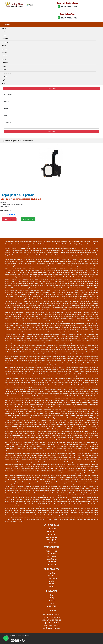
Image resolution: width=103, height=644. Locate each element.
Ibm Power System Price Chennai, (47, 438)
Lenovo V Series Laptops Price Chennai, (26, 354)
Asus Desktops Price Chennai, (17, 290)
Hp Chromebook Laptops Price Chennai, (89, 356)
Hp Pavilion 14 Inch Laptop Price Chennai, (70, 352)
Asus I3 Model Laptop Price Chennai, (48, 297)
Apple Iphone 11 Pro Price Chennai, (29, 383)
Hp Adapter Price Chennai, (52, 266)
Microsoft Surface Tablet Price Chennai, (57, 306)
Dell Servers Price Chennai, (53, 440)
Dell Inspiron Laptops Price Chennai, (74, 413)
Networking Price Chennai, (92, 455)
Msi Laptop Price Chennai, (35, 400)
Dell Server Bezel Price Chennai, (80, 248)
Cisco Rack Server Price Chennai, (24, 402)
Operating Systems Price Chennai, (85, 458)
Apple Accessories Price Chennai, (85, 266)
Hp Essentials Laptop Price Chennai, (43, 455)
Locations (4, 77)
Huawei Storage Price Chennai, (48, 515)
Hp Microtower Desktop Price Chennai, (64, 427)
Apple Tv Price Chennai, (34, 352)
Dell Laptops (52, 531)
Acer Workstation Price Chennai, (83, 438)
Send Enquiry (9, 219)
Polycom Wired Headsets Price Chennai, (80, 451)
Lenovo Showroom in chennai (52, 620)
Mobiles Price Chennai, (79, 372)
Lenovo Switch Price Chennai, (22, 422)
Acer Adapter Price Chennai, (89, 268)
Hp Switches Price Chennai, (68, 253)
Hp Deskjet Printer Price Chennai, (59, 290)
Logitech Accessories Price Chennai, (63, 433)
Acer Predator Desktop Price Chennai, (58, 385)
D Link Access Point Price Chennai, (18, 356)
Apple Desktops (52, 551)
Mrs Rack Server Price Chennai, (46, 339)
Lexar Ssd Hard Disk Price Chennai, (21, 336)
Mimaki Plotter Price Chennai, (61, 504)
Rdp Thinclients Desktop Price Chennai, (76, 336)
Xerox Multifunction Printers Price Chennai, (86, 253)
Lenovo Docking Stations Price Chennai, (48, 442)
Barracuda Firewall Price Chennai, (13, 480)
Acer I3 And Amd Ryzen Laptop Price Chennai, (27, 312)
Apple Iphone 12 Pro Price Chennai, (45, 433)
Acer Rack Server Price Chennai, (21, 411)
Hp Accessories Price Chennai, (37, 266)
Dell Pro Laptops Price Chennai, (47, 475)
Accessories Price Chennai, (89, 261)
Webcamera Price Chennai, (66, 431)
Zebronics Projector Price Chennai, (60, 462)
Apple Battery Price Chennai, (40, 270)
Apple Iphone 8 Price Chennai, (39, 391)
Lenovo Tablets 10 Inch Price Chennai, (46, 301)
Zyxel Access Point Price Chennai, (68, 495)
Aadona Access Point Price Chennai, (78, 486)
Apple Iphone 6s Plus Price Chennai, (65, 350)
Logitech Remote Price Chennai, (18, 436)
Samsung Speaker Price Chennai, (28, 409)
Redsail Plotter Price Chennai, (84, 515)
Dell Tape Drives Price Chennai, (35, 253)
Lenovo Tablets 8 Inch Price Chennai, (65, 299)
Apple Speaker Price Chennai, (53, 341)
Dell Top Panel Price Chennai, (91, 413)
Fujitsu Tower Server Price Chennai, (28, 510)
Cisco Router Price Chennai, (29, 345)
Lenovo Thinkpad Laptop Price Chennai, (71, 292)
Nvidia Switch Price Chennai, (91, 475)
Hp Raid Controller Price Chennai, (21, 328)
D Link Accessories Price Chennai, (44, 354)
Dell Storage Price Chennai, (29, 405)
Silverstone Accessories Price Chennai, (22, 440)
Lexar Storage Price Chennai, (12, 416)
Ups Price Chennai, (43, 244)
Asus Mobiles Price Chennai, (35, 376)
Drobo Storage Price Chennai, (83, 482)
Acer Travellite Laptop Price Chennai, (42, 462)
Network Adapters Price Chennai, (13, 458)
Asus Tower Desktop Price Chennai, (33, 292)
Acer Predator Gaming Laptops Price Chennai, (68, 447)
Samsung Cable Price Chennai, (13, 319)
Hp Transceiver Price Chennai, (25, 255)
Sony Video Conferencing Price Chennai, (58, 513)
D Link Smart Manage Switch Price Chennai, (69, 383)
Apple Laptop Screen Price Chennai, (45, 345)
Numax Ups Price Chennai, (29, 519)
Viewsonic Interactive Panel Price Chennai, (82, 488)
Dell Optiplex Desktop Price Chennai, (37, 257)
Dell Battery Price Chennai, (39, 264)
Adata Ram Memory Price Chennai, (24, 466)
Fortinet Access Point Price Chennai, (33, 499)
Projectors (51, 573)
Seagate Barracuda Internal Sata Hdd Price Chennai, (42, 332)
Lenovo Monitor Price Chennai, (12, 383)
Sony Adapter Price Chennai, (40, 272)
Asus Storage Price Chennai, (68, 398)
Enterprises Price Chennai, (19, 389)
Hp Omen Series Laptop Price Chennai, (83, 246)
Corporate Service (7, 73)
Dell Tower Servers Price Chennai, (18, 261)
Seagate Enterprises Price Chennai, (51, 400)
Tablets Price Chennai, (72, 264)
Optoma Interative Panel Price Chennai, (81, 464)
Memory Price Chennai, (10, 455)
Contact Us (51, 600)
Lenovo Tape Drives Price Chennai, (83, 389)
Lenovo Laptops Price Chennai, (47, 246)
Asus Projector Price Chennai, (79, 376)
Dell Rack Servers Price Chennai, (34, 261)
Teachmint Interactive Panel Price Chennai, (73, 517)
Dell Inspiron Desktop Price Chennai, (44, 259)
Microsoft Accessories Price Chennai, (25, 367)
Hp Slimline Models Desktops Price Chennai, (28, 279)
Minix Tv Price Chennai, (63, 369)
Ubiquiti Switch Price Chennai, (77, 475)
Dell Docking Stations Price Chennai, (29, 442)
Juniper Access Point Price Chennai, (50, 495)
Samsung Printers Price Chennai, (29, 299)
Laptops (4, 29)
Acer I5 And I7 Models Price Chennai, (47, 312)
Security (4, 66)
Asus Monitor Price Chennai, (44, 365)
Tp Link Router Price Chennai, (53, 466)
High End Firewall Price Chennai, (20, 407)
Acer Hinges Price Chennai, (67, 319)
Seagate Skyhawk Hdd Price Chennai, (65, 330)
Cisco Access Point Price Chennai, (27, 310)
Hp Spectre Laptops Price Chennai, (35, 356)
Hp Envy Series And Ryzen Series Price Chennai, (24, 420)
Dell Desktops (52, 554)
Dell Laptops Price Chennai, (30, 244)
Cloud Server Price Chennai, (36, 411)
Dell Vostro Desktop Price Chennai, (62, 259)
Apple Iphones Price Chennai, (85, 264)
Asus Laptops (51, 540)
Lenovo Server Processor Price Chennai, (79, 328)
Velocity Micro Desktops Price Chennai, (80, 510)
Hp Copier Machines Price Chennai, (29, 416)
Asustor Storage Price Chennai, (13, 477)
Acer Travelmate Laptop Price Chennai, (45, 420)
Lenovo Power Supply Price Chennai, (40, 347)
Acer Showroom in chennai (51, 628)
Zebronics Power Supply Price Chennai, (40, 303)
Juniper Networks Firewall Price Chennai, (88, 477)
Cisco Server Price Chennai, (19, 396)
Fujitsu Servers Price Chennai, (87, 508)
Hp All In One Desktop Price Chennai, (79, 347)
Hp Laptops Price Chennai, (16, 244)
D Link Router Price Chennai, (82, 354)
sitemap (27, 636)
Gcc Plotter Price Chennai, (92, 504)
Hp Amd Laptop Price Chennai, (52, 356)
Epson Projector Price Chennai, (25, 394)
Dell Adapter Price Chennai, (25, 264)
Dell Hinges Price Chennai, (16, 288)
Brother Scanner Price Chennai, (49, 369)
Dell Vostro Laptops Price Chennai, (64, 246)
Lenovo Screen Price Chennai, (61, 345)
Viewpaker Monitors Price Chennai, (29, 286)
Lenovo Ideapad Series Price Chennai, (22, 308)
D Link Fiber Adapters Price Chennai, (80, 358)
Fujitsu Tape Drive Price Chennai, (31, 493)
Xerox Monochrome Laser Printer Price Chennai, (61, 394)
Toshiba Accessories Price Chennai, (56, 272)
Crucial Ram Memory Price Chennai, (25, 455)
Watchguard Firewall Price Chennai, (46, 409)
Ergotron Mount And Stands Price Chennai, (32, 398)
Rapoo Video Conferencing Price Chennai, (39, 488)
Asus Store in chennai (51, 625)
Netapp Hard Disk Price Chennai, (28, 433)
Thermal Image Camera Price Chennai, (31, 369)
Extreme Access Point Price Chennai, (32, 495)
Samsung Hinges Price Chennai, (33, 387)
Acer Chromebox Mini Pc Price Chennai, (27, 451)
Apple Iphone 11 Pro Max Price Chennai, (48, 383)
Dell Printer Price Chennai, (50, 447)
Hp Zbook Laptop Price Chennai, (35, 447)
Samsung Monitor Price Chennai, (78, 283)
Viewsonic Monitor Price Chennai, (13, 398)
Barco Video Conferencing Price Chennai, (60, 488)
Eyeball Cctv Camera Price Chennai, (46, 464)
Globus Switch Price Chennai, (91, 517)
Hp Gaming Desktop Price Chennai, (18, 447)
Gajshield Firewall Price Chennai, (47, 480)
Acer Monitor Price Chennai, (36, 314)
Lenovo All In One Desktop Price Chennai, (69, 356)
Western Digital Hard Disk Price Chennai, (22, 462)
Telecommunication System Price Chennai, (32, 458)
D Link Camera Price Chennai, (88, 416)
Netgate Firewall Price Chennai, (61, 519)
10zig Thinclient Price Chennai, (76, 497)
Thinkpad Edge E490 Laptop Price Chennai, (81, 244)
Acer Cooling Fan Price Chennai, (25, 330)
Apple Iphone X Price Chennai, (71, 391)
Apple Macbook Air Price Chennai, (18, 283)
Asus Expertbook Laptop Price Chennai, (33, 425)
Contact (4, 83)
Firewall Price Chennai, (86, 402)
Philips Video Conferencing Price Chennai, (58, 486)
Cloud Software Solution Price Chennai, (69, 411)
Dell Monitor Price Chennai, (80, 288)
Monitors (4, 53)
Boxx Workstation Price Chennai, (18, 508)
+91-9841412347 (69, 7)
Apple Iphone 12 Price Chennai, (83, 420)
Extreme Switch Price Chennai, (66, 484)
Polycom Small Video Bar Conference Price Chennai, (55, 453)
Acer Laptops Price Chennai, (20, 277)
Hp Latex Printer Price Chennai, (91, 422)
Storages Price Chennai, (11, 303)
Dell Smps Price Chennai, (61, 363)
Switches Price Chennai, (53, 460)
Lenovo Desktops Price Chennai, (25, 275)
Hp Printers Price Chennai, (44, 290)
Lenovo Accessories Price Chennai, (73, 268)
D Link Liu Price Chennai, (22, 361)
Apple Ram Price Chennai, (82, 469)
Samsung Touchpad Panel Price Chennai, (31, 319)
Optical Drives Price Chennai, (84, 400)
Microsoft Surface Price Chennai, (27, 301)
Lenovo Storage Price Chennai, (23, 391)
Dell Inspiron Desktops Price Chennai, (26, 259)
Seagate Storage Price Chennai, (80, 480)
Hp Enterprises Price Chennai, (34, 389)
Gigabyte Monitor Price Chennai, (34, 508)
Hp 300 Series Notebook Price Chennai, (80, 365)
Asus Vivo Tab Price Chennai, (49, 376)
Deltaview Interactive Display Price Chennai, (20, 502)
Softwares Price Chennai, (28, 460)
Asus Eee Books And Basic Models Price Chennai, (27, 297)
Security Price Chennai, (75, 462)
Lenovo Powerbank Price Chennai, (76, 361)
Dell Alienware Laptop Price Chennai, (19, 257)
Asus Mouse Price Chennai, (34, 378)
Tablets (4, 59)
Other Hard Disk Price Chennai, (80, 436)
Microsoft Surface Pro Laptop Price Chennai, (27, 246)
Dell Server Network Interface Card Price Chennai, (84, 250)
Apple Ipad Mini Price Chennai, (40, 413)
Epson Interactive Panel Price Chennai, (52, 517)
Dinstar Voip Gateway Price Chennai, (52, 458)
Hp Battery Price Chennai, (57, 268)
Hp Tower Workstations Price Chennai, (19, 281)
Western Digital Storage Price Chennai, (82, 242)
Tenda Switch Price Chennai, (76, 519)
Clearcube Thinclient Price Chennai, (40, 497)
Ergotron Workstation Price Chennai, (44, 418)
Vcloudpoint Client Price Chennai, (78, 303)
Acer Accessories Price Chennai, (68, 266)
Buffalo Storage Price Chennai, (53, 482)
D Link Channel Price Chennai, (47, 427)
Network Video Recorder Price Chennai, (49, 469)
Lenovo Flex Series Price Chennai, (74, 422)
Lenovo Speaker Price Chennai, (23, 347)
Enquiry (4, 80)
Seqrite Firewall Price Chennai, (63, 480)
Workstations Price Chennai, (27, 418)
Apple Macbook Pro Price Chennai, (36, 283)
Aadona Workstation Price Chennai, (29, 506)
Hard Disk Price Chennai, (24, 303)
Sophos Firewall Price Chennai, (32, 515)
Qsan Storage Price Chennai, (25, 486)
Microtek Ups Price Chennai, (45, 416)
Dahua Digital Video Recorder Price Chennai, (87, 471)
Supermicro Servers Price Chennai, (46, 510)
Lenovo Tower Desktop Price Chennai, (42, 255)
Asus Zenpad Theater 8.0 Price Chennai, (30, 294)
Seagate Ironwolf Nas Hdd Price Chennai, (40, 336)
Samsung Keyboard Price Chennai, (68, 387)
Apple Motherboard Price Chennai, (18, 341)
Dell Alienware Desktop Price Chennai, (78, 444)
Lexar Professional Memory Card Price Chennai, (24, 334)
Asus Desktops (51, 562)
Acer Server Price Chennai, (50, 314)
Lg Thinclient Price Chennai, (91, 497)
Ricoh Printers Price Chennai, (23, 444)
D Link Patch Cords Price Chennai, (31, 358)
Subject (6, 115)
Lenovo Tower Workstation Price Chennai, (66, 301)
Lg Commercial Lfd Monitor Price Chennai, (60, 347)
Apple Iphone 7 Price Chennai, (81, 350)
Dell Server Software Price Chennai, (21, 250)
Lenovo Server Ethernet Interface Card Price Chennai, (25, 321)
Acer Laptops (51, 542)
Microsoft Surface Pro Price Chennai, (76, 306)
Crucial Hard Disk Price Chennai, (67, 469)
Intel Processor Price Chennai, (64, 436)
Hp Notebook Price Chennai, (81, 427)
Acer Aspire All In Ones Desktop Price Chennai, (56, 449)
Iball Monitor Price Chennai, (65, 506)
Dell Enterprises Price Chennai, (49, 389)
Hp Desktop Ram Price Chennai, (20, 385)
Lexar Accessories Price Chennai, (45, 334)
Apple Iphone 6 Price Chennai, (33, 350)
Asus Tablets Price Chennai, (89, 292)
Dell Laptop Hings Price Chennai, (32, 288)
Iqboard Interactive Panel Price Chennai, (86, 502)
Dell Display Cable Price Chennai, (32, 363)
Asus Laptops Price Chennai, (17, 292)
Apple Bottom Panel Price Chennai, (80, 339)
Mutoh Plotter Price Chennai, (12, 506)
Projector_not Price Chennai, (64, 314)
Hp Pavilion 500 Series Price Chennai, (48, 279)
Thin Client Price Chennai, (83, 495)
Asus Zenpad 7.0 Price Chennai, (84, 294)
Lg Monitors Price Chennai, (42, 367)
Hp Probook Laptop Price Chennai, (61, 275)
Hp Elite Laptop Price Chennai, (60, 455)
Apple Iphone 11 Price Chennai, (20, 352)
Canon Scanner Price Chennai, (17, 387)
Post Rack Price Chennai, (80, 321)
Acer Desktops (51, 564)
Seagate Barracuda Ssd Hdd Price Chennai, (44, 330)
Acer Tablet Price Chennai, (44, 451)
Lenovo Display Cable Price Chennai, (22, 343)
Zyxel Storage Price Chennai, (68, 482)
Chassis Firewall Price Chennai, (80, 405)
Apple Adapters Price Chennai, (24, 270)
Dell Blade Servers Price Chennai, (31, 427)
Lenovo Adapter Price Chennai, (71, 270)
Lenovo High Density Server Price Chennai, (88, 301)
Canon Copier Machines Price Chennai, (87, 440)
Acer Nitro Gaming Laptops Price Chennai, (15, 449)
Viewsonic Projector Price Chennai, (52, 398)
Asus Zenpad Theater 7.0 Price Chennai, (50, 294)
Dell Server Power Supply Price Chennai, (40, 250)
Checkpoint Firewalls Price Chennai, (69, 477)
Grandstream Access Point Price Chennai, (53, 499)
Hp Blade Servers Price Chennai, (88, 425)
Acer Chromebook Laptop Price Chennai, (65, 420)
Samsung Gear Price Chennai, (20, 376)
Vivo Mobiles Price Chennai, (92, 372)
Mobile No (7, 101)
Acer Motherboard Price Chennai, (18, 323)
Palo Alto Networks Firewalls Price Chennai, (48, 477)
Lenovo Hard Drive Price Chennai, (59, 361)
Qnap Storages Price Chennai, (87, 391)
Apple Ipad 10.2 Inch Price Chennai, (13, 365)
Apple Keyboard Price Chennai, (17, 339)
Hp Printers (51, 576)
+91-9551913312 (69, 18)
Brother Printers (51, 578)
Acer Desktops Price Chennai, (35, 277)
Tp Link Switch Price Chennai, (67, 460)
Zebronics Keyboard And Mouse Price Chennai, (57, 328)
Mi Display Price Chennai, (16, 431)
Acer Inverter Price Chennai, (67, 323)
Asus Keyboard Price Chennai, (20, 378)
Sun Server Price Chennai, (34, 429)
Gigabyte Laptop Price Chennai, (18, 513)
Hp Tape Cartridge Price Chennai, (80, 418)
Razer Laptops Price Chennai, (63, 510)
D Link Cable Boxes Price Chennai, (13, 358)
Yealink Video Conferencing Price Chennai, (88, 493)
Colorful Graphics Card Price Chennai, (47, 242)
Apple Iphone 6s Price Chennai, (48, 350)
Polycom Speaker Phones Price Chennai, (32, 453)
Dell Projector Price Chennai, (53, 257)
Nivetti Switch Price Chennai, (35, 517)
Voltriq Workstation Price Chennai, (45, 504)
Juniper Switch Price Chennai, (20, 484)
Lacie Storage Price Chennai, (61, 334)
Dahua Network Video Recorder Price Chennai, (65, 473)
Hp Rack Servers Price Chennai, (80, 279)
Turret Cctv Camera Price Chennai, (19, 471)
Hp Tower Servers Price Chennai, (21, 266)
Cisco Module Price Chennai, (83, 429)
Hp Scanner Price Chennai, (36, 281)
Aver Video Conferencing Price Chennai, (29, 491)
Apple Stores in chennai (51, 623)
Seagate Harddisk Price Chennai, (68, 400)
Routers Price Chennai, (39, 466)
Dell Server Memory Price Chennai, (63, 248)
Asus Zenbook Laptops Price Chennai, (84, 297)
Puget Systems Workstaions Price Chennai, (69, 508)
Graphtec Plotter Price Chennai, (77, 504)
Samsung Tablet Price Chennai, (48, 429)
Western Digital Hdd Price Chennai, (64, 332)
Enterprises (5, 42)
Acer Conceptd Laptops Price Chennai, (89, 447)
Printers (4, 46)
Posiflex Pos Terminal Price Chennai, (14, 425)
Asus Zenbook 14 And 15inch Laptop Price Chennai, (61, 374)
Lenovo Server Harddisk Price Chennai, (84, 323)
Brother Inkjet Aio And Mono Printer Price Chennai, (77, 367)
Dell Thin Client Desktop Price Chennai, (56, 264)
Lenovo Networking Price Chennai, (71, 402)
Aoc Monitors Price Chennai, (76, 369)
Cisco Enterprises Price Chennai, (44, 310)
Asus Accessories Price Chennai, (20, 372)
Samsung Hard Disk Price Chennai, (70, 466)
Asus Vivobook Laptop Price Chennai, (39, 374)
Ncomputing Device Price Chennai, (57, 422)
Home (52, 595)
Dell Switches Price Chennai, (91, 361)
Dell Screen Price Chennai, (66, 288)
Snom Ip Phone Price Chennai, (69, 458)
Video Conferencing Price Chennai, (53, 380)
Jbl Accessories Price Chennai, (84, 378)
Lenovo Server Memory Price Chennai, (78, 334)
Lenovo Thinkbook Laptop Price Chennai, (41, 444)
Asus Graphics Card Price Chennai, (67, 378)
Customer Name (8, 94)
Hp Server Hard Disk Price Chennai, (28, 325)
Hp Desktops (52, 556)
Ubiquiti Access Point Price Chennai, (14, 495)
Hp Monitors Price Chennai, (65, 279)
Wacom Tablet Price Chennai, (52, 431)
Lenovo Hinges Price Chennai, (73, 343)
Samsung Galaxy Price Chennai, (20, 306)
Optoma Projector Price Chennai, (63, 464)
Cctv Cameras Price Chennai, (88, 462)
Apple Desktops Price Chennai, (85, 387)
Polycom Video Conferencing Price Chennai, (73, 380)
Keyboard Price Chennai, (66, 325)
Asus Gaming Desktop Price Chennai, (52, 292)
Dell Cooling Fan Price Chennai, (52, 253)
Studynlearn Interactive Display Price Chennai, (64, 502)
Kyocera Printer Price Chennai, (91, 453)
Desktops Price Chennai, (51, 283)
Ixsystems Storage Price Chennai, (18, 482)
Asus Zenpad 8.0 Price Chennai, (68, 294)
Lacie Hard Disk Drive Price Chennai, (51, 396)
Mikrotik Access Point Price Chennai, (14, 499)
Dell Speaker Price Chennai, (66, 321)
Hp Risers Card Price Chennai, (80, 325)
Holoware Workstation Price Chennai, (65, 438)
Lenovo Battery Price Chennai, (55, 270)
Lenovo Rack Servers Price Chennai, (88, 277)
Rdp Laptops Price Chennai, (88, 343)
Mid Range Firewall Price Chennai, (37, 407)
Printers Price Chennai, (31, 290)
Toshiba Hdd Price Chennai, (62, 475)
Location (6, 108)
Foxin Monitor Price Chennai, (20, 517)
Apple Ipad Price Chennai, (60, 286)
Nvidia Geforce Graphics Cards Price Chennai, (48, 325)
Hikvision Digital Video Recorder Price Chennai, (40, 471)
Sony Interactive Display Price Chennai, (71, 491)
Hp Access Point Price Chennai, (89, 352)
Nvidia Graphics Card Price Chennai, (28, 242)
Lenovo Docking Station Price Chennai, (41, 343)
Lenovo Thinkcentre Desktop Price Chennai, (59, 244)
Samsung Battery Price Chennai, (87, 270)
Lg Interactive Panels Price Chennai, (63, 339)
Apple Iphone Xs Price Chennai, (87, 411)
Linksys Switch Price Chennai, (17, 515)
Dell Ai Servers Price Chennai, (76, 453)
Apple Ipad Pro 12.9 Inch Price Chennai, (76, 286)
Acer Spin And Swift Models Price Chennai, (67, 312)
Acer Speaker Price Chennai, (34, 323)
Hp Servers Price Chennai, (39, 440)
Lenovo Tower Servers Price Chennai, (69, 277)
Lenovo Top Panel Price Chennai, (83, 341)
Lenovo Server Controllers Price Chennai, (49, 321)
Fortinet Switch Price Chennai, (40, 486)
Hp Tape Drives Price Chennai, (30, 365)
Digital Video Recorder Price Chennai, (30, 469)
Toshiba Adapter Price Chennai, (88, 272)
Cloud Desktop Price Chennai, (72, 416)
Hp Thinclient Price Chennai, (87, 383)
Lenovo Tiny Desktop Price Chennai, (60, 255)
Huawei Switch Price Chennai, (51, 484)
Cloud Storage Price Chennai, (51, 411)
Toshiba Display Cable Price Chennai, (14, 363)
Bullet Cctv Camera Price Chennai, (28, 464)
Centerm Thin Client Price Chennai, (58, 497)
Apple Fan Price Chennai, (31, 339)
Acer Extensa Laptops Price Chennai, (35, 449)
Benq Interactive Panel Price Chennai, (19, 488)
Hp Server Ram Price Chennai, (37, 328)
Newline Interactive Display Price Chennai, (50, 491)
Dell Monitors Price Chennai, (68, 257)
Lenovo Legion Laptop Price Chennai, (39, 422)
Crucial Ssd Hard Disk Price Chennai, (76, 455)
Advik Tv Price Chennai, (16, 405)
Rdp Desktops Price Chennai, (58, 336)
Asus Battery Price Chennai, (36, 372)
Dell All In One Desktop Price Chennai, (19, 314)
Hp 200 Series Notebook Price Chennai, (43, 275)
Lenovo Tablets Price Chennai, (45, 286)
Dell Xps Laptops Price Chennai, (77, 255)
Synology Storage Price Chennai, (57, 413)
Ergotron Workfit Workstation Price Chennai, (71, 396)
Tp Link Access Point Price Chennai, (82, 442)
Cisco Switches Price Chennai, (34, 396)
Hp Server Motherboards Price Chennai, (70, 425)
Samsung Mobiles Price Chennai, (82, 374)
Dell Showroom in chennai (52, 617)
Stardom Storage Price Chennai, (64, 405)
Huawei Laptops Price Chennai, (77, 513)
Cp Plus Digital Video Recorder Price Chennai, (64, 471)
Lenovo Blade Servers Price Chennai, (77, 385)
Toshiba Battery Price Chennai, (73, 272)
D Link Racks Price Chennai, (64, 358)
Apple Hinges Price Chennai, (68, 341)
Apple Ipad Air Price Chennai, (25, 413)
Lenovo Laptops (52, 537)
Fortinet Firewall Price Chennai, (64, 242)
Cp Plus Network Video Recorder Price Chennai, (41, 473)
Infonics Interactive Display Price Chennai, (42, 502)
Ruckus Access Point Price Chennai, (73, 499)
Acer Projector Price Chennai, (79, 314)
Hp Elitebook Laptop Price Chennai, (79, 275)
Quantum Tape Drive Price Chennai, (48, 493)
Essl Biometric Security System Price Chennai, (27, 475)
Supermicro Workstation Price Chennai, (48, 506)
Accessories (5, 56)
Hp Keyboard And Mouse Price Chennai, (41, 308)
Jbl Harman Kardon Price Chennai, (21, 332)
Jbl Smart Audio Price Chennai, (82, 330)
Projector (4, 49)
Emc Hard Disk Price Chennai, (20, 429)
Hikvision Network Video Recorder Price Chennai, (17, 473)
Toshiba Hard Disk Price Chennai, (90, 396)
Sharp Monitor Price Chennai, (80, 506)
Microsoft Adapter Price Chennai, (83, 299)
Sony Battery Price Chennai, (25, 272)
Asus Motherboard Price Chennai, (50, 378)
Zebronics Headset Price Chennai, (21, 317)
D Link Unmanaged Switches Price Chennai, (64, 354)
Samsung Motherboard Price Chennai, (50, 387)
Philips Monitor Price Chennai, (12, 286)
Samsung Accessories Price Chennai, (26, 268)
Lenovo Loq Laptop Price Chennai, (60, 444)
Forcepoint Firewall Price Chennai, (30, 480)
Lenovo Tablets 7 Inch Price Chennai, (46, 299)
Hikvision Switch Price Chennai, (87, 466)
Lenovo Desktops (52, 559)
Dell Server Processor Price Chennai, (46, 248)
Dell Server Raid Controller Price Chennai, (61, 250)
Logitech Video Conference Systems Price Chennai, (17, 374)
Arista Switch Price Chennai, (35, 484)
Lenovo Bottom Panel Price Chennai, (78, 345)
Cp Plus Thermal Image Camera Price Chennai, (84, 308)
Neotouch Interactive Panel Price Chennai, (37, 513)
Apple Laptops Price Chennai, (51, 281)
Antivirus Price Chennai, (40, 460)
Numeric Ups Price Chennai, (47, 363)
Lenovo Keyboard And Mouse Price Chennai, (39, 361)
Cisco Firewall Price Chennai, (71, 407)
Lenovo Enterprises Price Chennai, (66, 389)
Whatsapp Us (28, 219)
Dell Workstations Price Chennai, (51, 261)
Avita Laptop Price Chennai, (32, 438)
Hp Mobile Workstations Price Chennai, (61, 365)
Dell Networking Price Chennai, (55, 402)
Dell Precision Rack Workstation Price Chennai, (33, 380)
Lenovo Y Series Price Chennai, (91, 363)
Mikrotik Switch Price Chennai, (29, 477)
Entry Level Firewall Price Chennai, (55, 407)
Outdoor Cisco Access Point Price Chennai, (63, 310)
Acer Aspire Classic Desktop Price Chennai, (79, 449)
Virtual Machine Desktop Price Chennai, (46, 405)
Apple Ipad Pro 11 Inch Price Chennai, (50, 352)
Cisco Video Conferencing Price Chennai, (67, 493)
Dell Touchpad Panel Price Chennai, (49, 288)
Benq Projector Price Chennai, (65, 372)
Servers (4, 35)
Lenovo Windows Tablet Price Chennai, (59, 303)
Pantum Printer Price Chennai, (17, 438)
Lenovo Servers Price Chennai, (51, 277)
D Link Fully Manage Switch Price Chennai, (62, 308)
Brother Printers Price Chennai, (56, 367)
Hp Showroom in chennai (52, 614)
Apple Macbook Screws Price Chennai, (36, 341)
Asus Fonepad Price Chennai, (64, 376)
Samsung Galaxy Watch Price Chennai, (38, 306)
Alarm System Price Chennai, (84, 473)
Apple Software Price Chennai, (72, 317)
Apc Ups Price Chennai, (92, 283)
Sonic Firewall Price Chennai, (86, 407)
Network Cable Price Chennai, (34, 436)
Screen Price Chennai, (79, 394)
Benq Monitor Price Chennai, (91, 380)
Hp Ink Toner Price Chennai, (56, 317)
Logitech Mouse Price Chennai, (81, 433)
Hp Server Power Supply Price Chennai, (66, 429)
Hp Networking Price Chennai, (81, 319)
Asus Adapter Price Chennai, (50, 372)
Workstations (5, 39)
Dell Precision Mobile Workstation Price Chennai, (71, 261)
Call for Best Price (10, 214)
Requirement (7, 122)
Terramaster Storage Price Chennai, (36, 482)
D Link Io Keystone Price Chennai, (48, 358)
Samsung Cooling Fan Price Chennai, (89, 317)
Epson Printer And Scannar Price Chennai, (80, 409)
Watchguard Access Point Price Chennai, (66, 515)
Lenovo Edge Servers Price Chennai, (60, 451)
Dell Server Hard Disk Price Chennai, (27, 248)
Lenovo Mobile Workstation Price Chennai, (33, 431)
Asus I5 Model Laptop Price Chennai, (66, 297)
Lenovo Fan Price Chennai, (58, 343)
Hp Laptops (52, 534)
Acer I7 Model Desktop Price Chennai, (38, 385)
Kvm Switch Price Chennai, (49, 436)
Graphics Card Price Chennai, (12, 242)
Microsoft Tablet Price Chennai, (75, 363)
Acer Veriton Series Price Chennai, (82, 310)
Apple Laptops (52, 529)
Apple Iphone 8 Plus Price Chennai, (55, 391)
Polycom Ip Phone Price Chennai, (13, 519)
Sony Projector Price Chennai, (40, 402)
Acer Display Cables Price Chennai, (50, 319)
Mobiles (52, 581)
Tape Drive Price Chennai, (16, 493)
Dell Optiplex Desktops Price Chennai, (80, 259)
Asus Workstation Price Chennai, (50, 508)
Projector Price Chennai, (58, 416)
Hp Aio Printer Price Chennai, (63, 409)
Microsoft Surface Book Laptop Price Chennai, (85, 431)
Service (4, 70)
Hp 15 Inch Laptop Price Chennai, (84, 398)
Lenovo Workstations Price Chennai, (84, 257)
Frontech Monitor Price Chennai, (29, 504)
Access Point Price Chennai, (66, 442)
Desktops (4, 32)
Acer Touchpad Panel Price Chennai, (50, 323)
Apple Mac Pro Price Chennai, (66, 281)
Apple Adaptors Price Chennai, (43, 268)
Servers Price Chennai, (64, 283)
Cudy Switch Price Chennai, (16, 521)
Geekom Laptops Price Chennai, (44, 519)
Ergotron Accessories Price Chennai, (62, 418)
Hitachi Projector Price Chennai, (41, 394)
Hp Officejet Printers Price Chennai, (77, 290)
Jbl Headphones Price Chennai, (80, 332)
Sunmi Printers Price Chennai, (82, 460)
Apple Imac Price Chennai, (81, 281)
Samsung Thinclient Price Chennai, (21, 497)
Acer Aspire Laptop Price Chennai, (51, 425)
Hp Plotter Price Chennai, (19, 350)
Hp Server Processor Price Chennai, (39, 317)
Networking (5, 63)
